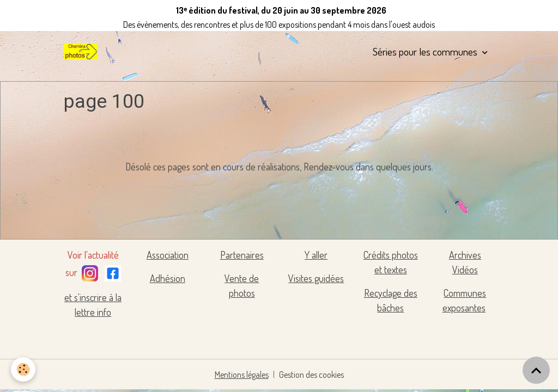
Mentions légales (242, 375)
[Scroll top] (536, 370)
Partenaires (242, 255)
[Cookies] (23, 369)
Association (168, 255)
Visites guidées (316, 278)
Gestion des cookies (311, 375)
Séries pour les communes (426, 51)
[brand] (82, 52)
